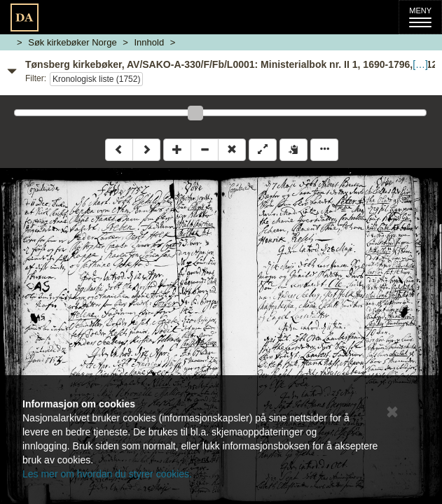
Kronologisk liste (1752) (96, 79)
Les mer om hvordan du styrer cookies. (107, 474)
